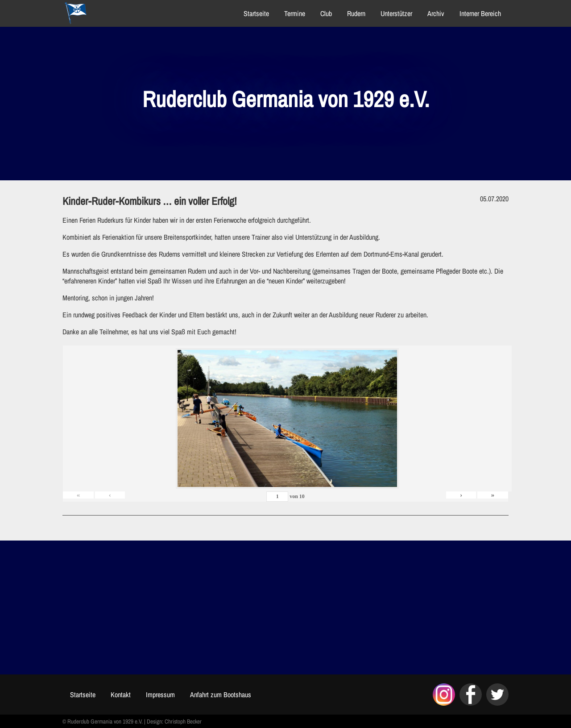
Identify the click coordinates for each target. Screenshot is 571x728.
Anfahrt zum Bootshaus (221, 695)
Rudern (356, 13)
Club (326, 13)
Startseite (256, 13)
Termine (295, 13)
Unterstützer (396, 13)
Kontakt (121, 695)
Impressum (160, 695)
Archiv (436, 13)
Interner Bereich (480, 13)
